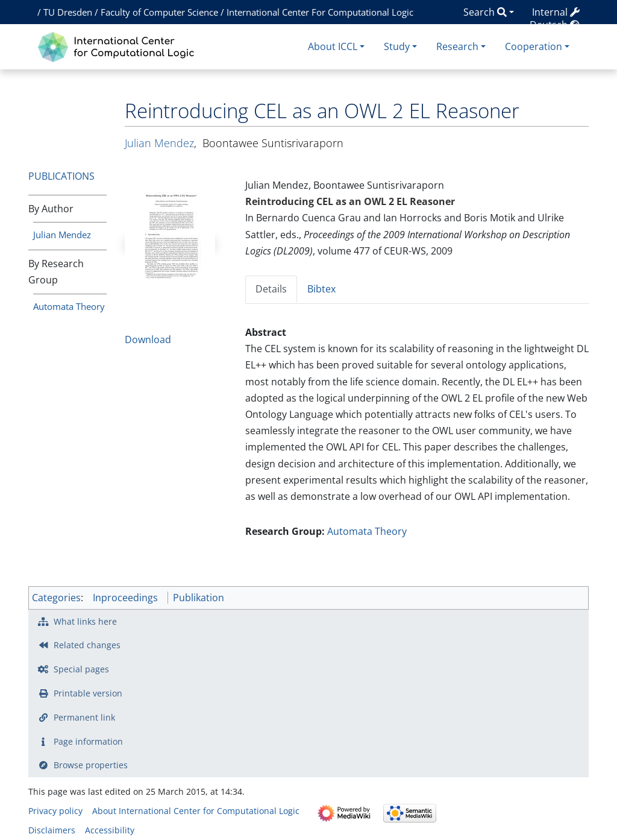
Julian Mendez (62, 235)
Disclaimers (52, 830)
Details (271, 289)
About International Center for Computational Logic (196, 811)
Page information (88, 741)
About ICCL (333, 46)
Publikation (199, 598)
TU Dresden (68, 12)
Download (148, 339)
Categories (56, 598)
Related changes (87, 645)
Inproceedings (125, 598)
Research (457, 46)
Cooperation (534, 46)
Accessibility (110, 830)
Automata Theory (69, 306)
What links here (85, 621)
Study (397, 46)
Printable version (88, 693)
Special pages (81, 669)
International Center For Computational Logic (320, 12)
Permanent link (84, 717)
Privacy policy (55, 811)
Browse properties (91, 765)
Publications (61, 176)
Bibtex (321, 289)
